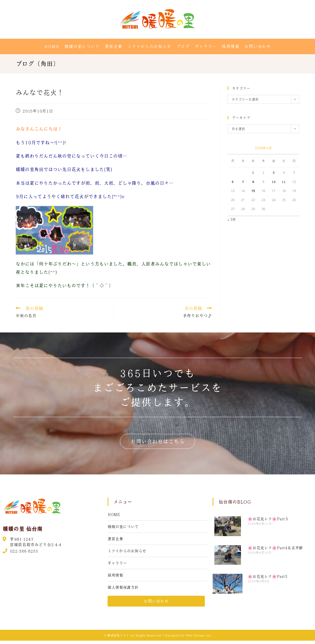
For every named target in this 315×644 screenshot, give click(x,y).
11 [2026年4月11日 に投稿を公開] (284, 182)
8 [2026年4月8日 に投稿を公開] (253, 182)
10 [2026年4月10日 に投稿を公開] (274, 182)
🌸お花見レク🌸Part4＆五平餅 (275, 548)
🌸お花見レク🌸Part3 (268, 576)
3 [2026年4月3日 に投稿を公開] (274, 172)
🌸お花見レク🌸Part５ (268, 519)
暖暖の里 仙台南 (23, 529)
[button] (158, 441)
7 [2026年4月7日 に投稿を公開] (243, 182)
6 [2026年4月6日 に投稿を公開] (233, 182)
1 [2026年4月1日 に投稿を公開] (253, 172)
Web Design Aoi (198, 639)
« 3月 (232, 219)
